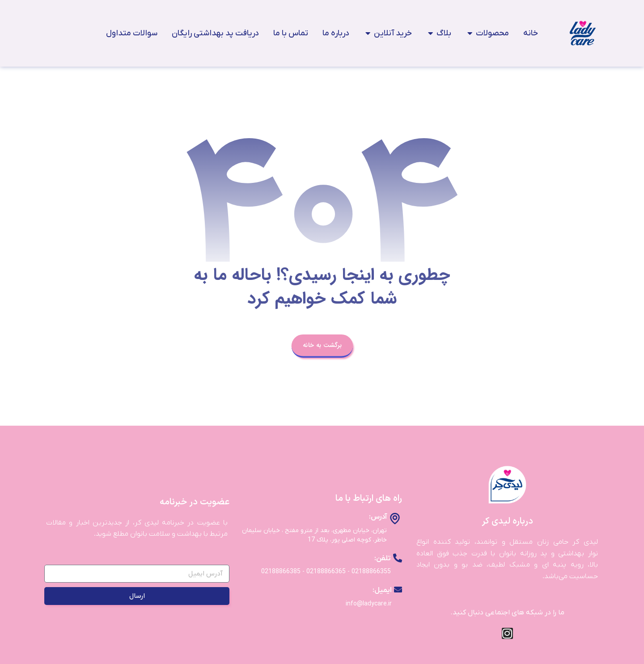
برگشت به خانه (322, 345)
